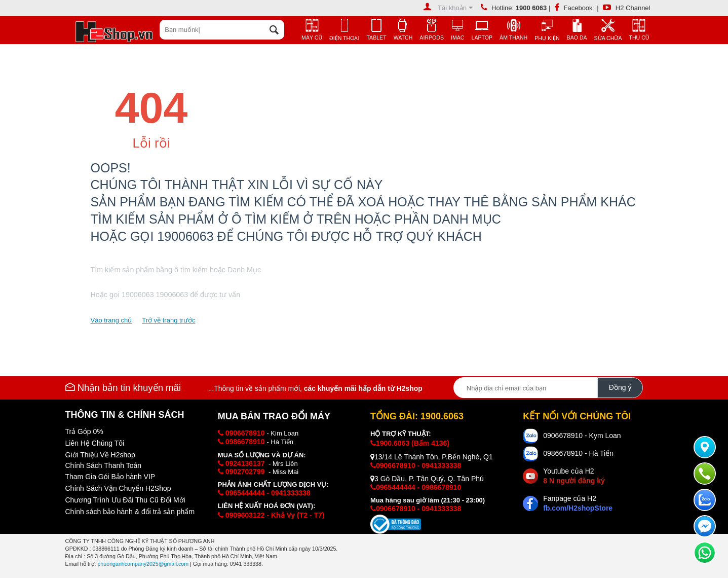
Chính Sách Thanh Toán (104, 465)
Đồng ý (620, 387)
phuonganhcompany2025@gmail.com (143, 564)
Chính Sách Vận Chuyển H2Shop (118, 488)
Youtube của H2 (574, 476)
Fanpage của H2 (578, 503)
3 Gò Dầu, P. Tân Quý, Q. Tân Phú (427, 479)
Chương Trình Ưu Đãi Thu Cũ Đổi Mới (125, 500)
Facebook (574, 8)
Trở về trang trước (168, 320)
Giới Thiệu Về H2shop (100, 455)
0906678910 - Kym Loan (582, 436)
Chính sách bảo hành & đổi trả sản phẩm (130, 512)
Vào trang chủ (111, 320)
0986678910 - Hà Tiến (578, 453)
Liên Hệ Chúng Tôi (95, 443)
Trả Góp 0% (84, 431)
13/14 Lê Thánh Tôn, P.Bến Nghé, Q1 (432, 457)
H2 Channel (626, 8)
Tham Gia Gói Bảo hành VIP (110, 477)
